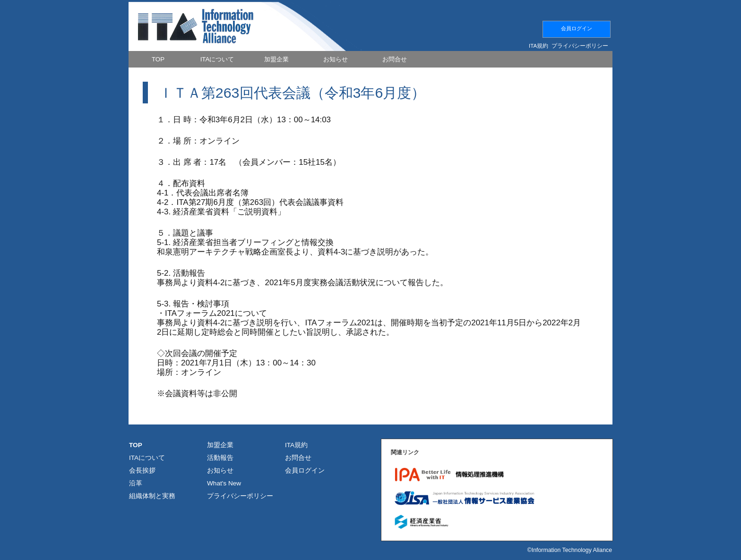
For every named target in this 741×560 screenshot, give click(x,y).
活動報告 (220, 458)
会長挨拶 (142, 471)
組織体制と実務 (152, 496)
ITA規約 (539, 46)
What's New (224, 483)
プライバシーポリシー (580, 46)
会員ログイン (577, 28)
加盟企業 (220, 445)
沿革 (136, 483)
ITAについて (147, 458)
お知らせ (220, 471)
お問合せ (298, 458)
